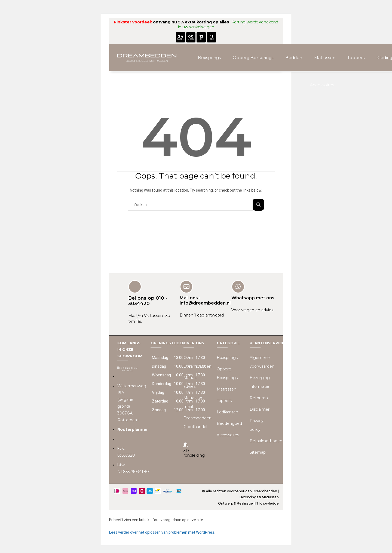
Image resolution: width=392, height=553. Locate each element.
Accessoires (322, 85)
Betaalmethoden (266, 441)
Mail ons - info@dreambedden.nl (205, 300)
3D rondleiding (194, 453)
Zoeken (258, 205)
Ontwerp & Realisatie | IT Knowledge (248, 503)
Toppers (356, 58)
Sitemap (258, 452)
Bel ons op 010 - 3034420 (148, 300)
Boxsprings (209, 58)
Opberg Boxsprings (253, 58)
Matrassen (325, 58)
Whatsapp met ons (253, 297)
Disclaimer (260, 409)
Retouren (259, 398)
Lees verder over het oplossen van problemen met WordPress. (162, 532)
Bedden (294, 58)
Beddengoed (229, 423)
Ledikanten (227, 412)
